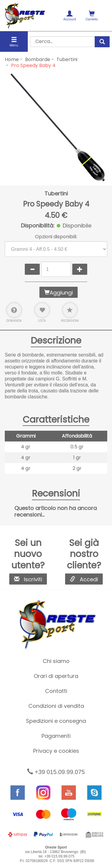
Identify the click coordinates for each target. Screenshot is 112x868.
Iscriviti (28, 579)
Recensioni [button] (70, 313)
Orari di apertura (56, 676)
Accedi (84, 579)
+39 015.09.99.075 (56, 772)
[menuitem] (70, 16)
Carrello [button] (92, 16)
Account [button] (70, 16)
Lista (42, 313)
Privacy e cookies (56, 751)
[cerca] (102, 42)
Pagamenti (56, 736)
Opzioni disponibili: (56, 237)
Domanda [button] (14, 313)
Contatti (56, 691)
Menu (14, 42)
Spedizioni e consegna (56, 721)
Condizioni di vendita (56, 706)
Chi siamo (56, 661)
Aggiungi (59, 293)
